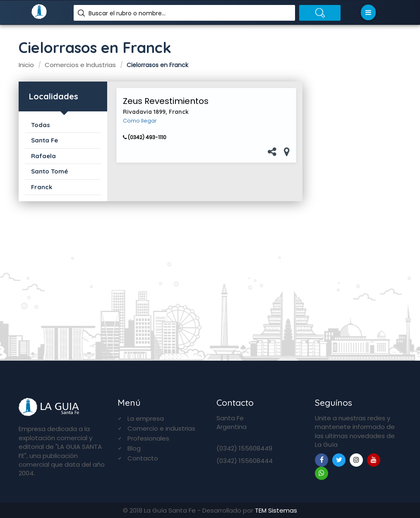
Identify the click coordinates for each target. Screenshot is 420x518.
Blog (134, 448)
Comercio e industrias (161, 428)
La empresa (146, 418)
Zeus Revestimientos (166, 101)
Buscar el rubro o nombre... (127, 13)
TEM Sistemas (276, 510)
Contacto (143, 458)
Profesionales (148, 438)
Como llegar (140, 121)
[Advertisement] (358, 212)
